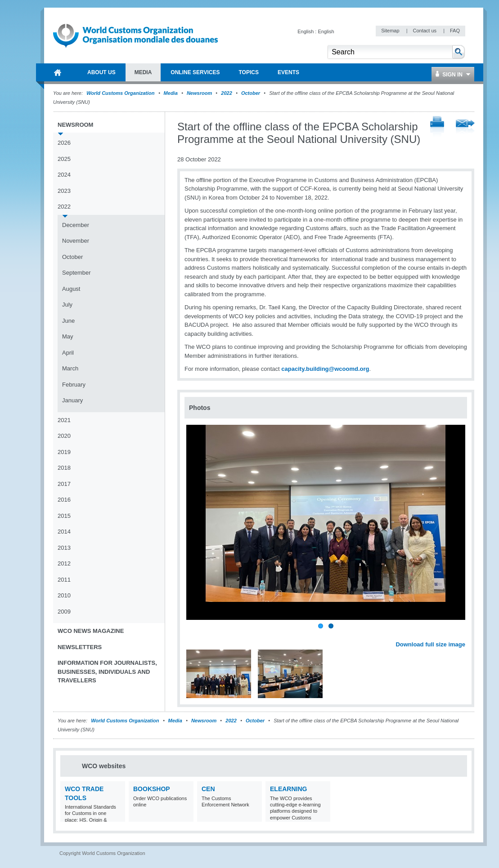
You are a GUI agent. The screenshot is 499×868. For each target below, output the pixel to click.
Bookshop (152, 789)
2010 (64, 595)
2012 (64, 563)
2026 (64, 143)
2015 (64, 516)
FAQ (455, 31)
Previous (194, 635)
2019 (64, 452)
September (76, 273)
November (76, 241)
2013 (64, 548)
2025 (64, 159)
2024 (64, 175)
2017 (64, 484)
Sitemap (391, 31)
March (70, 368)
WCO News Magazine (91, 631)
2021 (64, 420)
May (68, 336)
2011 (64, 580)
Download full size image (430, 644)
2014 (64, 532)
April (68, 353)
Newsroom (199, 93)
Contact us (425, 31)
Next (463, 635)
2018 (64, 468)
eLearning (288, 789)
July (67, 305)
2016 (64, 500)
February (74, 385)
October (251, 93)
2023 (64, 191)
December (76, 225)
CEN (208, 789)
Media (171, 93)
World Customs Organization (121, 93)
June (68, 321)
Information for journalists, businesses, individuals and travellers (107, 672)
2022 (226, 93)
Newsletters (80, 647)
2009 (64, 612)
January (72, 400)
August (71, 289)
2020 (64, 436)
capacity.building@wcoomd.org (325, 369)
